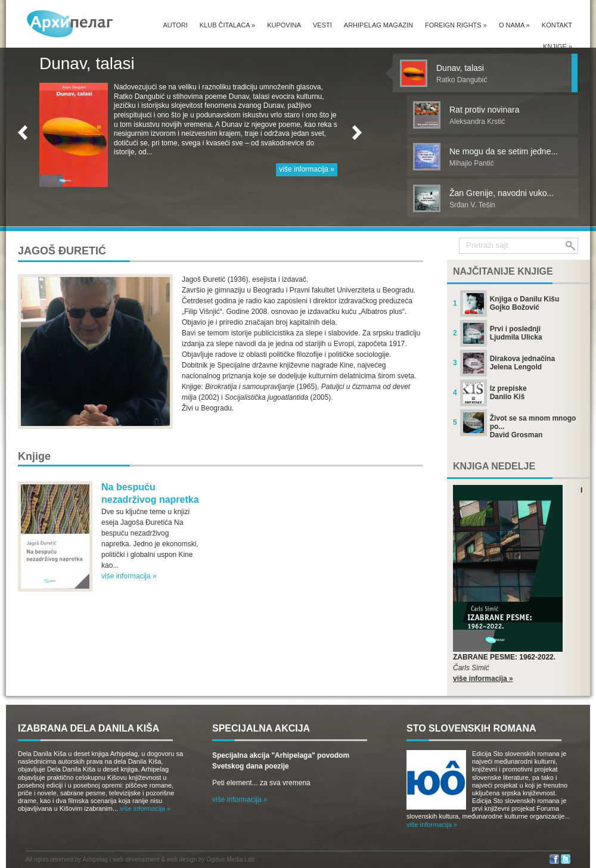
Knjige (558, 46)
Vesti (322, 25)
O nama (514, 25)
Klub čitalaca (227, 25)
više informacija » (307, 169)
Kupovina (284, 25)
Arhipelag (95, 859)
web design (182, 859)
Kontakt (557, 25)
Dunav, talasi (87, 63)
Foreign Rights (456, 25)
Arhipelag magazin (378, 25)
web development (136, 859)
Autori (175, 25)
